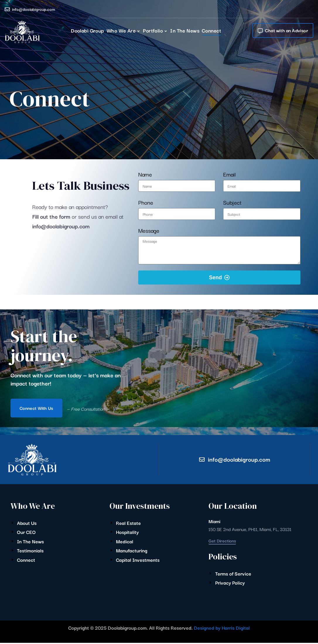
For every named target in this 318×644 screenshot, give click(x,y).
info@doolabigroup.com (34, 9)
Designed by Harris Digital (222, 629)
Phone (146, 202)
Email (229, 174)
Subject (232, 202)
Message (149, 230)
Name (145, 174)
